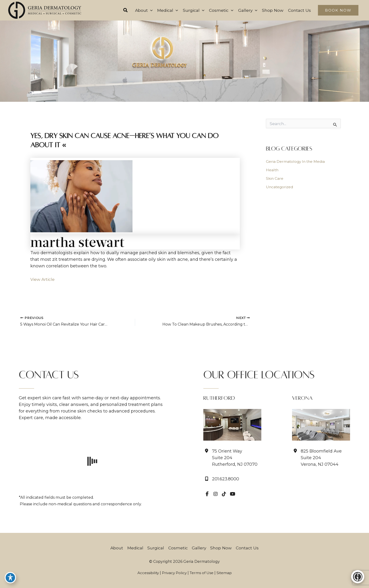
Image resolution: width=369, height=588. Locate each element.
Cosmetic (178, 548)
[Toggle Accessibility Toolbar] (10, 578)
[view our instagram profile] (216, 494)
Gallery (200, 548)
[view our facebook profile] (207, 494)
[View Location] (230, 458)
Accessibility (147, 573)
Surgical (155, 548)
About (115, 548)
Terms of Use (202, 573)
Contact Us (249, 548)
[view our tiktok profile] (224, 494)
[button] (121, 11)
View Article (43, 280)
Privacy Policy (174, 573)
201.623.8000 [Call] (226, 479)
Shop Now (222, 548)
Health (272, 170)
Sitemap (225, 573)
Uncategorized (280, 187)
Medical (134, 548)
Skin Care (275, 179)
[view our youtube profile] (233, 494)
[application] (146, 10)
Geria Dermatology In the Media (296, 162)
